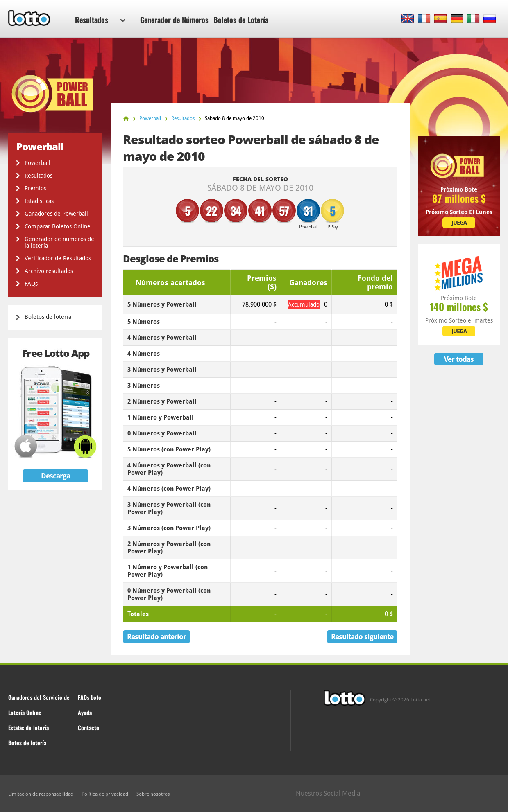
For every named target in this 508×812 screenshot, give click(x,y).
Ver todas (459, 359)
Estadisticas (39, 201)
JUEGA (459, 223)
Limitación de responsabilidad (41, 794)
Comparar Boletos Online (58, 226)
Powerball (37, 163)
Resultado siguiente (362, 637)
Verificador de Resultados (58, 258)
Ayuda (85, 712)
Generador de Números (174, 20)
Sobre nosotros (153, 794)
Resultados (100, 20)
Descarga (56, 476)
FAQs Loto (90, 697)
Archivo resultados (49, 271)
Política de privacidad (105, 794)
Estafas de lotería (28, 727)
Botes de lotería (27, 743)
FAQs (31, 284)
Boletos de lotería (48, 317)
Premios (35, 188)
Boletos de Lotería (241, 20)
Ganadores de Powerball (56, 214)
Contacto (88, 727)
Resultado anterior (156, 637)
